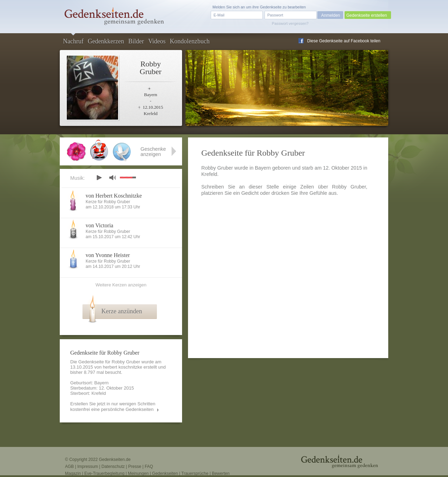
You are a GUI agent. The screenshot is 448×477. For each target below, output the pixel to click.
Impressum (88, 467)
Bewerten (221, 474)
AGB (69, 467)
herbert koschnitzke (122, 367)
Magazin (73, 474)
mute (113, 177)
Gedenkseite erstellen (367, 15)
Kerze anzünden (122, 311)
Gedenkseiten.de (115, 460)
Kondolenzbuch (190, 41)
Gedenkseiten (165, 474)
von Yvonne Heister (108, 255)
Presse (135, 467)
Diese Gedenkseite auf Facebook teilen (344, 41)
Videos (157, 41)
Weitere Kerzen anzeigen (121, 285)
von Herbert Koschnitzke (114, 196)
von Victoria (99, 225)
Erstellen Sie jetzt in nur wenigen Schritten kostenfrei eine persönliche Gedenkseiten (113, 407)
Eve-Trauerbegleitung (104, 474)
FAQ (149, 467)
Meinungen (138, 474)
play (99, 178)
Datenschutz (113, 467)
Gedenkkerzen (106, 41)
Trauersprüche (195, 474)
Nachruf (73, 41)
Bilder (136, 41)
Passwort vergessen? (290, 23)
